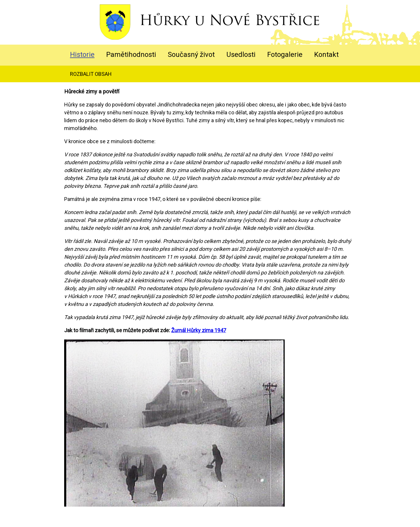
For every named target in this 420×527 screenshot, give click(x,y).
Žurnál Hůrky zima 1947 (199, 330)
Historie (82, 55)
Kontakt (326, 55)
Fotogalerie (285, 55)
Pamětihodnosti (131, 55)
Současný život (191, 55)
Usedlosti (241, 55)
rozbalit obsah (91, 74)
